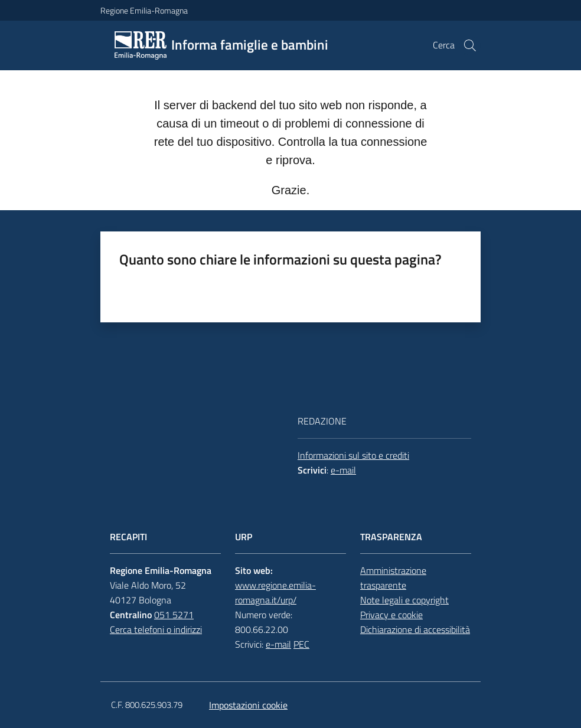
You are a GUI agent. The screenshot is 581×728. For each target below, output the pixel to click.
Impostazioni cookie (248, 705)
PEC (301, 644)
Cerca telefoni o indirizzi (156, 629)
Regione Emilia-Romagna (144, 10)
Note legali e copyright (404, 600)
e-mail (343, 470)
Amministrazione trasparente (393, 578)
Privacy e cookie (391, 615)
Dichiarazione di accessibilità (415, 629)
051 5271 (174, 615)
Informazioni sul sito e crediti (353, 455)
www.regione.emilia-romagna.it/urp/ (275, 592)
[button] (470, 45)
